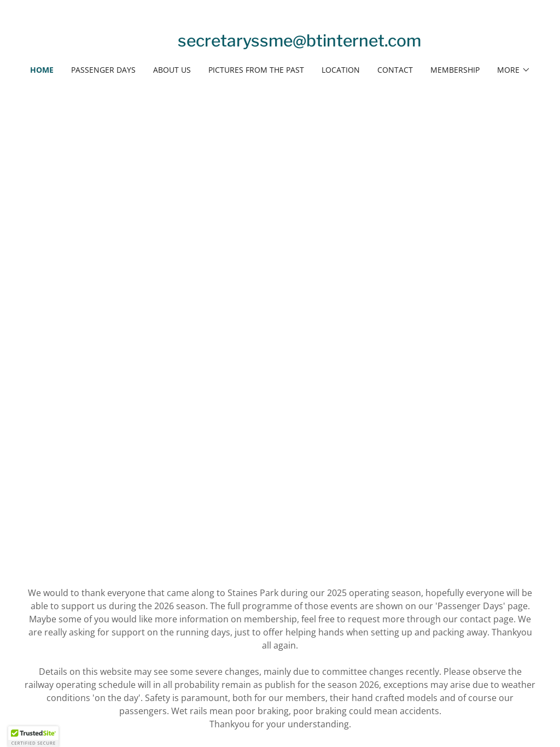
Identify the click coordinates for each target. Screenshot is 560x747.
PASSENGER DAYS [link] (103, 70)
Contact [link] (395, 70)
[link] (299, 43)
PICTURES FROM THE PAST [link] (256, 70)
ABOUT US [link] (172, 70)
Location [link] (341, 70)
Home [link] (42, 70)
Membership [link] (455, 70)
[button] (514, 70)
